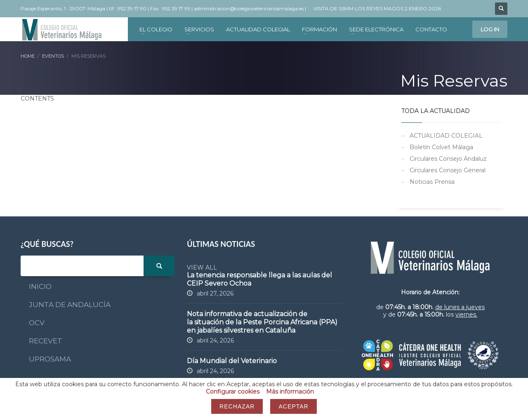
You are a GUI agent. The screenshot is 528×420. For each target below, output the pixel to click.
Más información (290, 392)
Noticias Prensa (432, 182)
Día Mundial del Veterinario (232, 361)
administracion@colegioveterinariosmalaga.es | (251, 8)
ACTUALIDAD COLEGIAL (446, 136)
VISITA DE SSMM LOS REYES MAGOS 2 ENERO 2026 (377, 8)
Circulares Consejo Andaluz (448, 159)
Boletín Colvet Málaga (441, 147)
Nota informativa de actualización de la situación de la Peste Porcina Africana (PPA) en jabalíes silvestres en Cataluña (262, 322)
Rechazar (237, 406)
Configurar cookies (233, 392)
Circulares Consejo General (448, 170)
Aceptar (293, 406)
